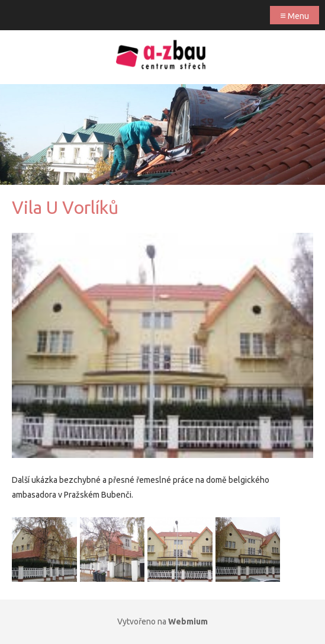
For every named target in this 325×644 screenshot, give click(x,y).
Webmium (188, 621)
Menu (295, 15)
